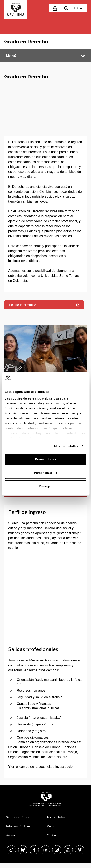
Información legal (18, 832)
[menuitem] (79, 8)
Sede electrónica (18, 823)
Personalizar (46, 473)
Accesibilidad (56, 823)
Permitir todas (45, 459)
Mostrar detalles (66, 446)
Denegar (45, 486)
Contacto (53, 841)
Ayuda (11, 841)
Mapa (50, 832)
